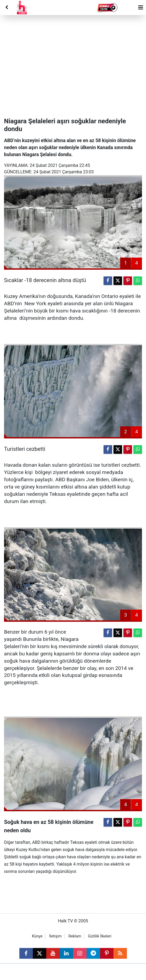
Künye (37, 936)
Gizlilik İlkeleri (100, 936)
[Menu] (141, 8)
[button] (108, 8)
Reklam (75, 936)
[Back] (6, 8)
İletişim (56, 936)
